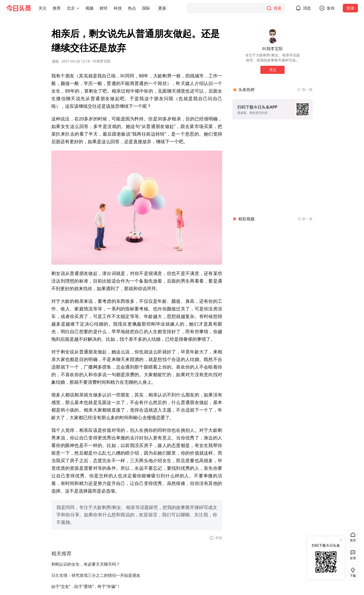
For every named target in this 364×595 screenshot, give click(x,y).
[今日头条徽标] (19, 8)
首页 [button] (353, 540)
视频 (89, 8)
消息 (307, 8)
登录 (350, 8)
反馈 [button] (353, 558)
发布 (331, 8)
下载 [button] (352, 572)
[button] (42, 8)
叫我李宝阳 (102, 61)
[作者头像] (272, 36)
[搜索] (236, 8)
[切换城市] (78, 8)
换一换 (307, 89)
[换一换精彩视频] (305, 219)
